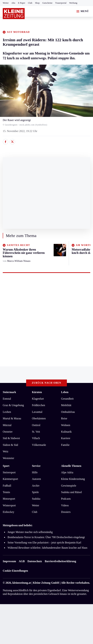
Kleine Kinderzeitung (73, 479)
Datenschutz (35, 561)
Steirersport (9, 472)
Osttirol (36, 425)
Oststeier (8, 432)
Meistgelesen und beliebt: (18, 525)
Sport (6, 466)
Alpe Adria (67, 472)
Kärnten (37, 392)
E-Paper (22, 3)
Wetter (6, 3)
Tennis (6, 492)
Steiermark (9, 392)
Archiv (36, 486)
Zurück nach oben (46, 383)
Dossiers (66, 512)
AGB (22, 561)
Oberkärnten (39, 418)
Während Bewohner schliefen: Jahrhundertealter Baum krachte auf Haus (47, 548)
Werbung (73, 3)
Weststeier (8, 458)
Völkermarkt (39, 445)
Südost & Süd (10, 445)
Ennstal (7, 399)
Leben (65, 392)
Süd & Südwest (11, 438)
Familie (65, 445)
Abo (13, 3)
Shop (37, 3)
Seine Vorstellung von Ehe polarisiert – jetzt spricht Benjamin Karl (44, 543)
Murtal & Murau (12, 418)
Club (30, 3)
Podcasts (66, 499)
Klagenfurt (38, 399)
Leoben (7, 412)
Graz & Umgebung (13, 405)
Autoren (36, 479)
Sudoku (36, 499)
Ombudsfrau (68, 412)
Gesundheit (67, 399)
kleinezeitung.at (22, 583)
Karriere (66, 438)
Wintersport (9, 505)
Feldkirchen (39, 405)
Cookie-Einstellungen (15, 571)
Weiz (6, 451)
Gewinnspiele (69, 486)
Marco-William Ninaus (19, 261)
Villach (36, 438)
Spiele (35, 492)
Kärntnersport (10, 479)
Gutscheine (48, 3)
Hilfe (35, 472)
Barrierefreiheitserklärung (60, 561)
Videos (65, 505)
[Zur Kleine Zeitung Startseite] (14, 14)
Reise (64, 418)
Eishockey (9, 512)
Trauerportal (61, 3)
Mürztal (7, 425)
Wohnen (66, 425)
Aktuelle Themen (71, 466)
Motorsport (9, 499)
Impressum (9, 561)
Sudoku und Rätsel (71, 492)
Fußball (7, 486)
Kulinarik (66, 432)
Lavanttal (37, 412)
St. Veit (36, 432)
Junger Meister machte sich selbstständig (30, 532)
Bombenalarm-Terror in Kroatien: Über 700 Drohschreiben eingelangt (46, 537)
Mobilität (66, 405)
